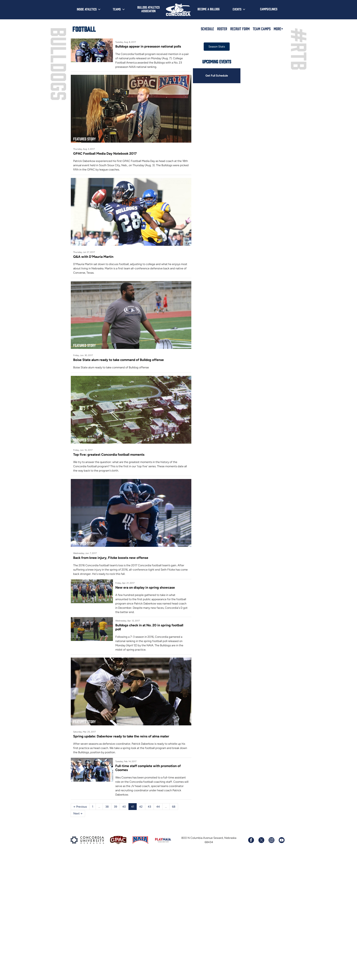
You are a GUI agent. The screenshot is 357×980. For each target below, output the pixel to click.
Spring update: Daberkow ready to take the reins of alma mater (121, 730)
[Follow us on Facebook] (251, 833)
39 (115, 800)
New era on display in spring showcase (145, 582)
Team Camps (262, 29)
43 (149, 800)
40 (124, 800)
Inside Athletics (87, 9)
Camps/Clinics (269, 9)
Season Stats (215, 47)
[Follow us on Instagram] (271, 833)
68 (174, 800)
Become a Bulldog (209, 9)
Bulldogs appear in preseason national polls (148, 46)
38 (107, 800)
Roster (222, 29)
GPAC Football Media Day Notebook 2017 (105, 152)
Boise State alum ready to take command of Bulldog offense (119, 356)
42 (141, 800)
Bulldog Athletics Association (148, 9)
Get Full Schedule (215, 76)
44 (158, 800)
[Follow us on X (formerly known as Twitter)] (261, 833)
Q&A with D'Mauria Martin (93, 254)
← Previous (80, 800)
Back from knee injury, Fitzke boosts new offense (111, 552)
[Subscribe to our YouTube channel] (281, 833)
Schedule (207, 29)
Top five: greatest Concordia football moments (109, 450)
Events (237, 9)
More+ (278, 29)
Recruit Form (240, 29)
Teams (117, 9)
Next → (78, 807)
